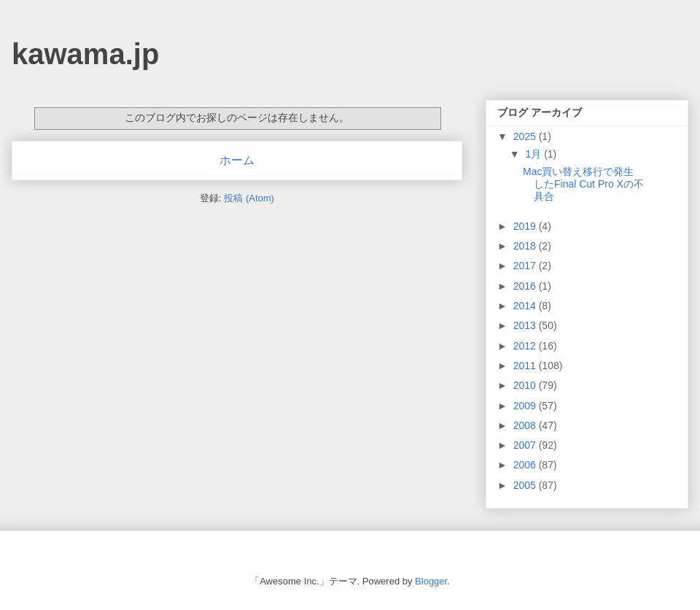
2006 (526, 465)
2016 (526, 286)
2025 (526, 136)
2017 (526, 266)
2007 (526, 445)
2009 (526, 406)
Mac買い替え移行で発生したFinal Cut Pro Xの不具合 (583, 184)
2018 (526, 246)
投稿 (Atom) (249, 198)
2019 (526, 226)
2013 (526, 325)
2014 (526, 306)
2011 (526, 366)
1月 (534, 154)
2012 (526, 346)
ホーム (237, 160)
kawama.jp (85, 54)
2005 (526, 485)
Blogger (431, 581)
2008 (526, 425)
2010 (526, 385)
